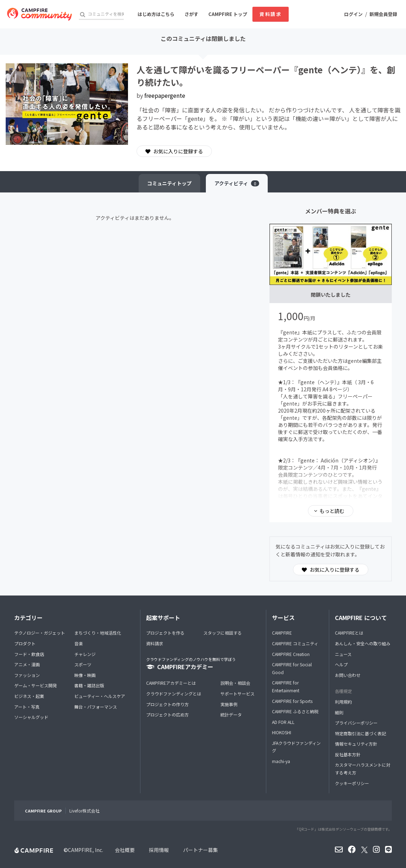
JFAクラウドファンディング (296, 747)
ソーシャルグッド (31, 717)
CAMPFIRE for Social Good (292, 668)
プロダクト (25, 643)
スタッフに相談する (223, 633)
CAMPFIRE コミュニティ (295, 643)
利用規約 (343, 702)
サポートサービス (237, 694)
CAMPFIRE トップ (228, 14)
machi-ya (281, 761)
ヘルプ (341, 664)
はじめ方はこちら (156, 14)
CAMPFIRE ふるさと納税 (295, 711)
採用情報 (159, 850)
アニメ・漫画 (27, 664)
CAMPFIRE (282, 633)
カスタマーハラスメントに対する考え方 (363, 769)
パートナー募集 (201, 850)
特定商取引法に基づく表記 (360, 733)
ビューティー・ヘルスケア (100, 696)
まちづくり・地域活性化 (98, 633)
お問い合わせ (348, 675)
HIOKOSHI (282, 732)
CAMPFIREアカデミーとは (171, 683)
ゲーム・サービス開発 (36, 685)
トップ (169, 183)
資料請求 (271, 14)
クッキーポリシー (352, 783)
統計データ (231, 714)
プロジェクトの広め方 (167, 714)
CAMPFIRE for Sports (292, 701)
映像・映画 (85, 675)
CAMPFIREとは (349, 633)
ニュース (343, 654)
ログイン (353, 14)
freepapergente (165, 95)
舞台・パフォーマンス (96, 707)
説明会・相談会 (235, 683)
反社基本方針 (348, 754)
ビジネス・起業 (29, 696)
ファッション (27, 675)
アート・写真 (27, 707)
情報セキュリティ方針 (356, 744)
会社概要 (125, 850)
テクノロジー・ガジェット (40, 633)
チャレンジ (85, 654)
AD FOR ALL (283, 722)
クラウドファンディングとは (174, 694)
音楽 (79, 643)
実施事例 (229, 704)
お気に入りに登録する (174, 151)
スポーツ (83, 664)
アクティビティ (237, 183)
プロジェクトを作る (165, 633)
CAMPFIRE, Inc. (86, 850)
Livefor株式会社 (84, 811)
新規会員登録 (383, 14)
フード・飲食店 (29, 654)
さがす (191, 14)
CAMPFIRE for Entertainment (286, 686)
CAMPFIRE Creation (291, 654)
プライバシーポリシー (356, 723)
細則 (339, 712)
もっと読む (332, 511)
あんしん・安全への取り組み (363, 643)
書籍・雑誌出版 (89, 685)
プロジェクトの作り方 (167, 704)
